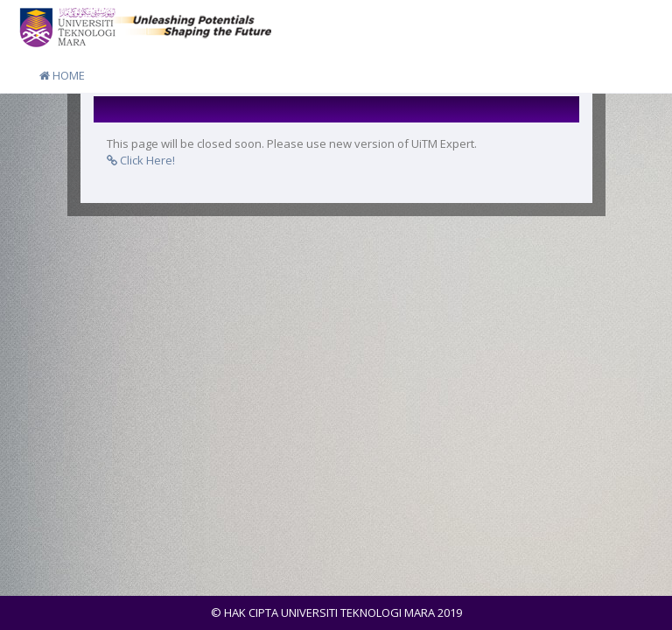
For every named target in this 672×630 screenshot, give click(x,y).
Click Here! (141, 160)
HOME (62, 75)
